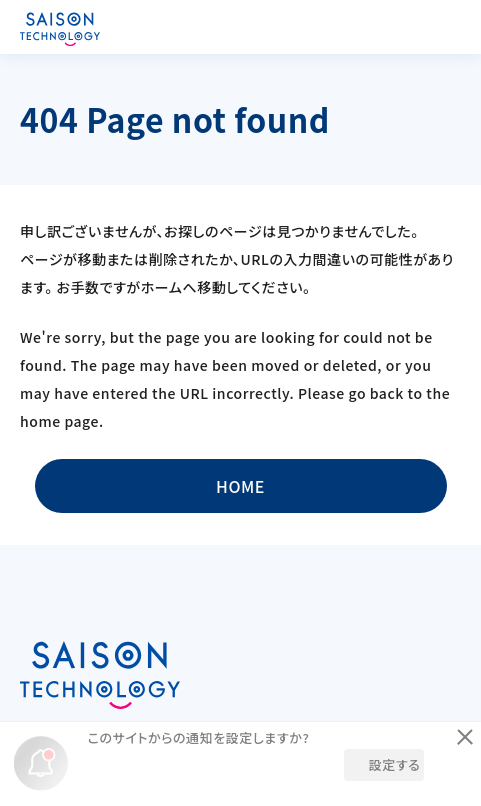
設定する (395, 764)
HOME (240, 486)
